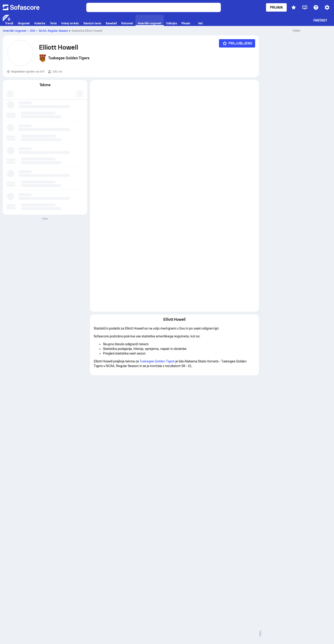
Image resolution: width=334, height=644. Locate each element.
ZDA (33, 31)
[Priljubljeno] (237, 43)
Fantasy (320, 20)
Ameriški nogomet (15, 31)
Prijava (276, 7)
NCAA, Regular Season (53, 31)
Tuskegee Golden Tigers (157, 361)
